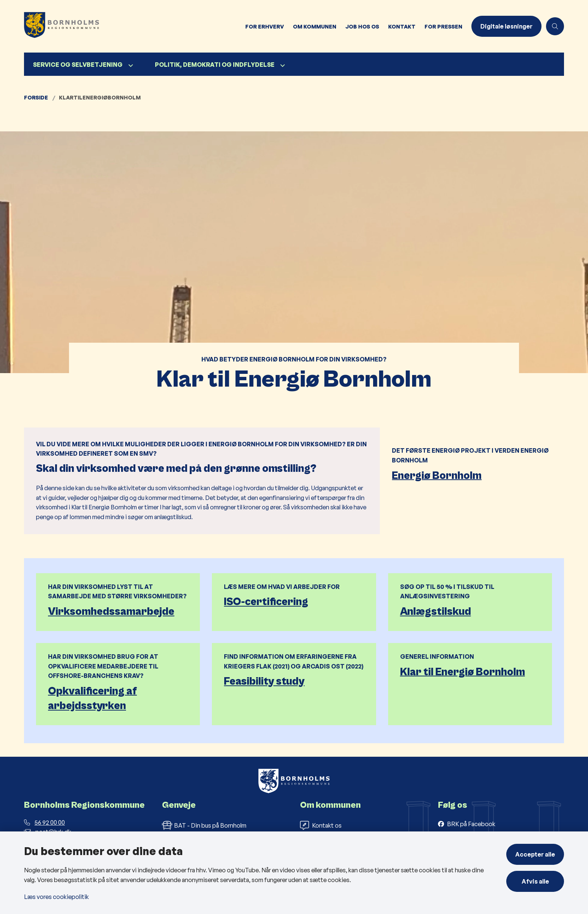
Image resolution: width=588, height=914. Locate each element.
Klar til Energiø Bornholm (463, 672)
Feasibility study (264, 681)
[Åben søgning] (555, 26)
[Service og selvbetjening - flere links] (130, 66)
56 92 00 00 (44, 822)
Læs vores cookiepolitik (56, 897)
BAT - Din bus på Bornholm (204, 825)
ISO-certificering (266, 602)
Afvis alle (535, 881)
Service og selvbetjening (78, 65)
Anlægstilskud (436, 612)
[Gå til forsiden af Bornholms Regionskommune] (132, 26)
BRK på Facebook (471, 824)
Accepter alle (535, 854)
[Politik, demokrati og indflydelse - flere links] (282, 66)
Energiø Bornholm (437, 475)
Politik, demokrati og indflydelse (215, 65)
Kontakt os (321, 825)
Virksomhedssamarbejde (111, 612)
